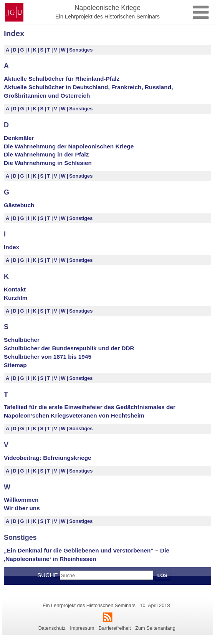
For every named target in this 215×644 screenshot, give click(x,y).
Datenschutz (52, 628)
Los (162, 575)
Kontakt (15, 289)
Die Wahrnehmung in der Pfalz (46, 154)
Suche (48, 575)
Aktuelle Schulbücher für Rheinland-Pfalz (62, 79)
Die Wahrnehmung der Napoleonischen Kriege (69, 146)
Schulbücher (22, 340)
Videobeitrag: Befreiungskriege (48, 458)
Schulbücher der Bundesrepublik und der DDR (69, 348)
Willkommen (21, 500)
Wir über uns (22, 508)
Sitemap (15, 365)
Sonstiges (81, 50)
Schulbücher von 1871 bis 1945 (48, 357)
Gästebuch (19, 205)
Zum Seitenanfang (155, 628)
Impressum (82, 628)
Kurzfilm (16, 298)
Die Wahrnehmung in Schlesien (48, 163)
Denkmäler (19, 138)
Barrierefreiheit (115, 628)
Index (12, 247)
